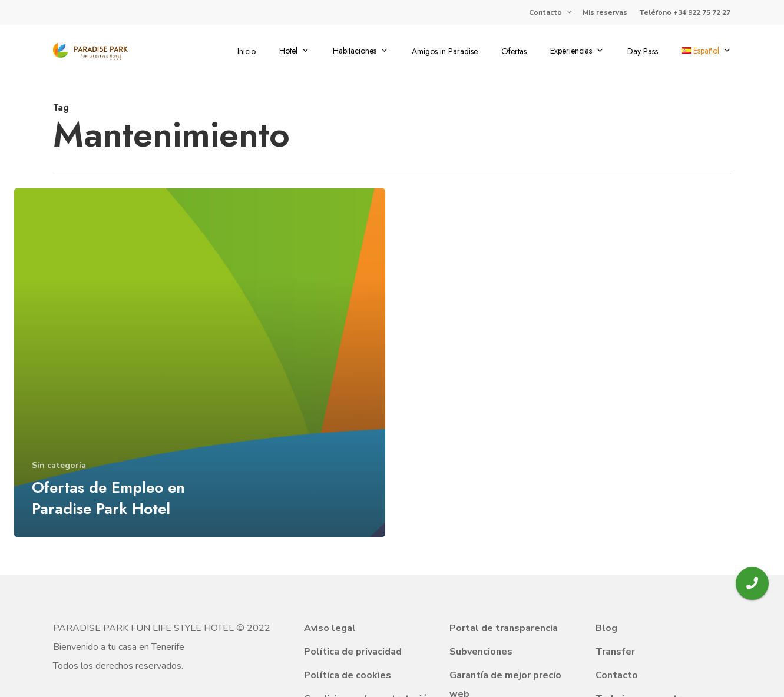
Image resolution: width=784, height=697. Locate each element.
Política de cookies (348, 675)
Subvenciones (481, 652)
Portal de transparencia (504, 628)
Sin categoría (59, 465)
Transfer (615, 652)
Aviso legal (330, 628)
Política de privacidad (353, 652)
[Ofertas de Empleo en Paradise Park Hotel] (200, 363)
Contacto (617, 675)
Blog (606, 628)
